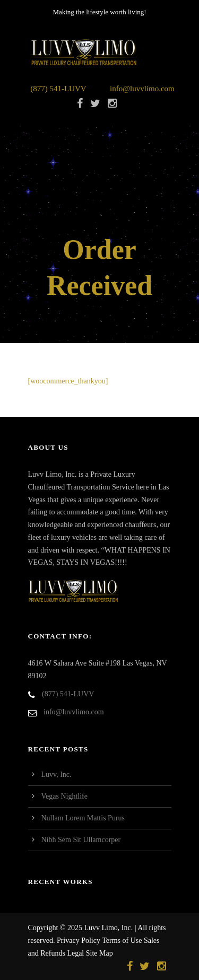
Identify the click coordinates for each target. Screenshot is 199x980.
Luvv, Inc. (57, 775)
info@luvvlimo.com (142, 89)
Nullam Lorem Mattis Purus (83, 818)
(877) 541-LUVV (58, 89)
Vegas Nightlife (64, 796)
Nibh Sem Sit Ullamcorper (81, 840)
